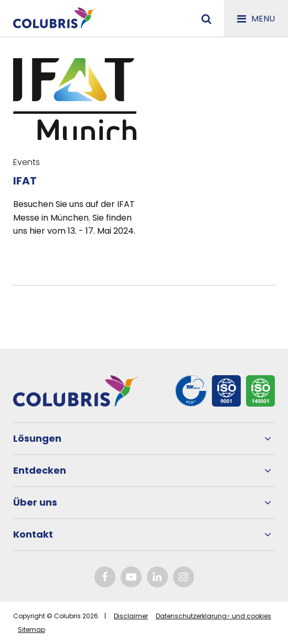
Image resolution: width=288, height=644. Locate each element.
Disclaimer (131, 616)
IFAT (25, 181)
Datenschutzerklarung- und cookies (214, 616)
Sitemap (31, 630)
